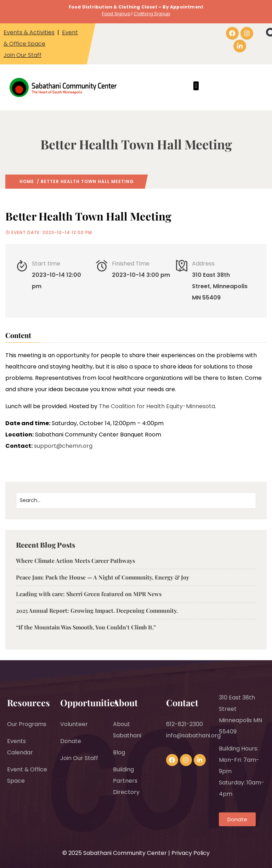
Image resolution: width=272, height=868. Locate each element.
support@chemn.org (63, 446)
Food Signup (116, 14)
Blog (119, 752)
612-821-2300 (185, 724)
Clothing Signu (150, 14)
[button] (196, 86)
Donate (71, 741)
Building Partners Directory (126, 781)
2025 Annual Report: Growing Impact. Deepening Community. (97, 610)
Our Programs (27, 724)
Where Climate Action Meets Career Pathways (76, 561)
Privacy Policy (191, 853)
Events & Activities (29, 32)
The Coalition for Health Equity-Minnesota (157, 406)
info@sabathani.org (193, 735)
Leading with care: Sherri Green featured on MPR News (89, 594)
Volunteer (74, 724)
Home (27, 181)
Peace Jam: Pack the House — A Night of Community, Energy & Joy (103, 577)
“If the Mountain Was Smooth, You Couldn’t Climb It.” (86, 627)
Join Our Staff (22, 55)
